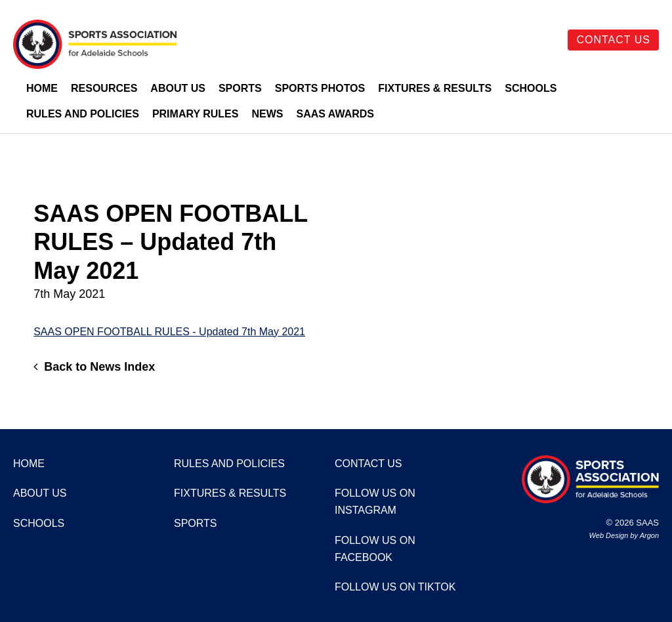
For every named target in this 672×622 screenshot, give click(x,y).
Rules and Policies (83, 114)
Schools (531, 88)
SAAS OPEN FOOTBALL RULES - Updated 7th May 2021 (169, 332)
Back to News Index (94, 367)
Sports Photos (320, 88)
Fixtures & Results (435, 88)
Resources (104, 88)
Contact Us (613, 40)
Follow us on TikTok (395, 587)
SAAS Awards (335, 114)
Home (42, 88)
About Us (178, 88)
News (267, 114)
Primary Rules (196, 114)
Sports (240, 88)
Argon (649, 535)
